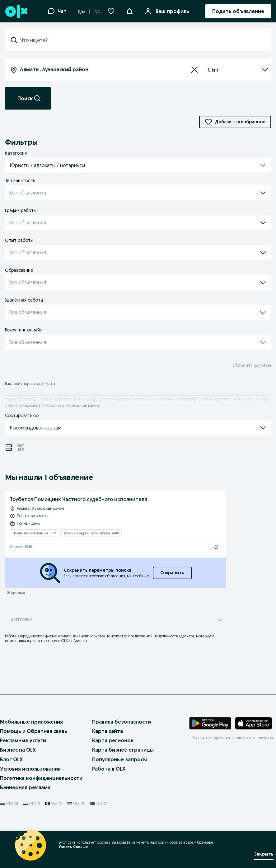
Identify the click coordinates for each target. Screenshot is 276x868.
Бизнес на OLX (18, 750)
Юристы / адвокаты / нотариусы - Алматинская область (145, 399)
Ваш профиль (171, 11)
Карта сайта (108, 731)
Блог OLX (11, 759)
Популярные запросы (119, 759)
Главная (12, 399)
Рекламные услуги (23, 740)
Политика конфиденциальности (41, 778)
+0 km (237, 70)
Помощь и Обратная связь (34, 731)
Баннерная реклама (25, 787)
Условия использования (30, 769)
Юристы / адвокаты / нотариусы (65, 399)
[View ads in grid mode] (21, 448)
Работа (28, 399)
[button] (129, 11)
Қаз (82, 12)
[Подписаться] (216, 547)
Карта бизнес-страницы (123, 750)
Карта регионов (113, 740)
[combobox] (142, 40)
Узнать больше (73, 847)
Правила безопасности (122, 722)
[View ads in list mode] (9, 448)
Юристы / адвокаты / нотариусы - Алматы (233, 399)
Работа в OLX (109, 769)
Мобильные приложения (31, 722)
